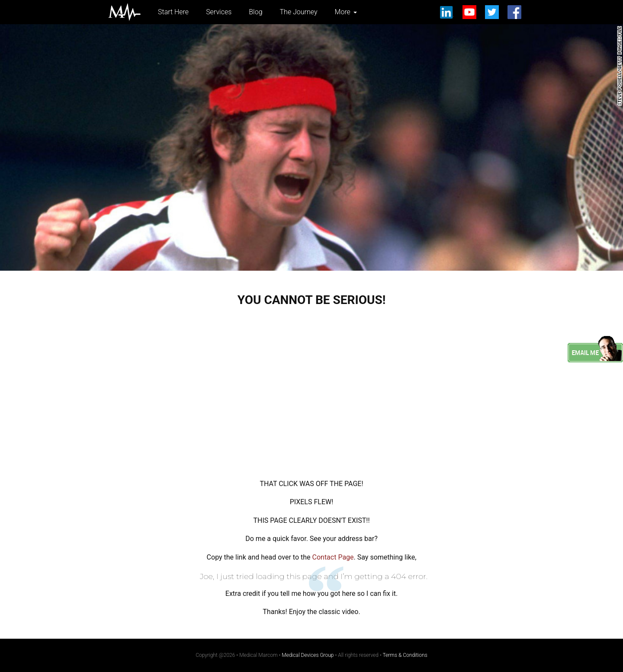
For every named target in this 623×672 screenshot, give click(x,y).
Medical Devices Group (308, 655)
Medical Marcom (124, 12)
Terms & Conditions (405, 655)
